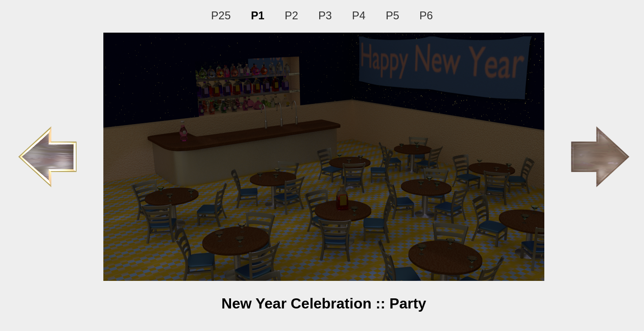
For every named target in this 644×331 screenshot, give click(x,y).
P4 (359, 15)
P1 (257, 15)
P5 (393, 15)
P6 (426, 15)
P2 (291, 15)
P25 (221, 15)
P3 (325, 15)
